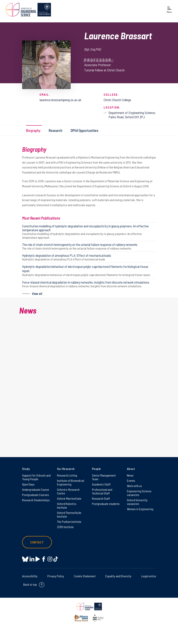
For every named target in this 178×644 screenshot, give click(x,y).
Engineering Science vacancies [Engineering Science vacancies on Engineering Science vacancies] (139, 493)
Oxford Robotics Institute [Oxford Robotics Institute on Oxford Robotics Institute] (67, 506)
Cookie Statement (85, 576)
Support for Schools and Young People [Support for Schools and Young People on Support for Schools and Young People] (36, 477)
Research (56, 130)
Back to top (30, 584)
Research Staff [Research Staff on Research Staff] (101, 498)
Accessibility (30, 576)
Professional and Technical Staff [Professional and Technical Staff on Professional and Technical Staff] (102, 491)
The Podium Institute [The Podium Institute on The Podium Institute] (69, 522)
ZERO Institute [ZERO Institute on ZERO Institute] (65, 527)
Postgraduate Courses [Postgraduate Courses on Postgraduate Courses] (36, 495)
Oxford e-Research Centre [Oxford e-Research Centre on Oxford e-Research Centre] (68, 491)
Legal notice (149, 576)
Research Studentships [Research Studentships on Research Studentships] (36, 500)
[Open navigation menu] (169, 10)
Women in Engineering (140, 509)
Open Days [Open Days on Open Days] (28, 484)
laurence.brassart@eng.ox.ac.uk (60, 100)
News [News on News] (130, 475)
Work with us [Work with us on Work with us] (134, 486)
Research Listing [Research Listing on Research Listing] (67, 475)
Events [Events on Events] (131, 481)
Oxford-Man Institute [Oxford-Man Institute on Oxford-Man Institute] (69, 498)
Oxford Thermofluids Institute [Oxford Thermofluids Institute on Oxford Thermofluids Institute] (69, 514)
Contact (37, 542)
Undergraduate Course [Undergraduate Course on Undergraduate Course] (36, 489)
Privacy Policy (56, 576)
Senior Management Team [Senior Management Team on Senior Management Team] (104, 477)
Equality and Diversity (118, 576)
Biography (33, 130)
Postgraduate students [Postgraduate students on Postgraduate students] (106, 504)
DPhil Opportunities (85, 130)
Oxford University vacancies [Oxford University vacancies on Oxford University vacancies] (137, 502)
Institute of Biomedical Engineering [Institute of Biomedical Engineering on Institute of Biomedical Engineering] (71, 482)
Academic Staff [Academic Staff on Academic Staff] (101, 484)
